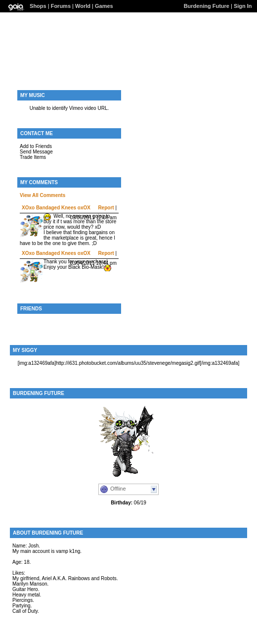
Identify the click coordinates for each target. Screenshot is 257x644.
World (83, 6)
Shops (38, 6)
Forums (61, 6)
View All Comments (43, 195)
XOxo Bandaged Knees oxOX (56, 208)
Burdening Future (207, 6)
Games (104, 6)
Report (106, 208)
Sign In (243, 6)
